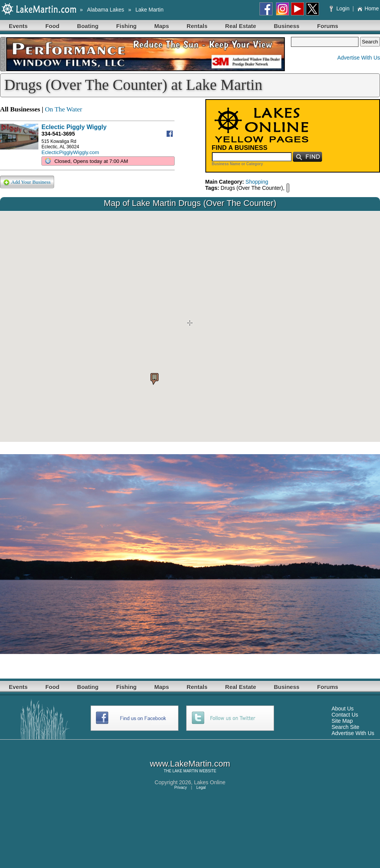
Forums (328, 26)
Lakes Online (210, 782)
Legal (201, 788)
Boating (88, 26)
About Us (343, 709)
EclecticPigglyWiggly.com (70, 152)
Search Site (345, 727)
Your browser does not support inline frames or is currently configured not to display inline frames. (190, 327)
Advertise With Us (359, 58)
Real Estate (241, 26)
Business (287, 26)
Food (52, 26)
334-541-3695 (58, 134)
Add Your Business (27, 182)
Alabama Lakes (106, 10)
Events (18, 26)
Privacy (181, 788)
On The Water (64, 109)
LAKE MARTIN (185, 771)
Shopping (257, 182)
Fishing (126, 26)
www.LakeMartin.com (190, 764)
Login (340, 8)
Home (368, 8)
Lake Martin (150, 10)
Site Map (342, 721)
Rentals (197, 26)
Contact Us (345, 715)
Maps (162, 26)
